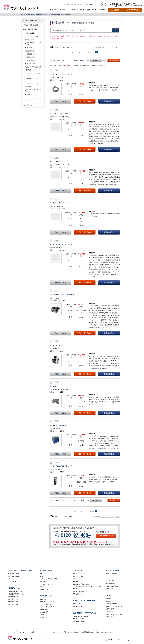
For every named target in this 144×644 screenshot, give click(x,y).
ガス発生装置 (31, 60)
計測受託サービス (13, 596)
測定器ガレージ (77, 606)
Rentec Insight (110, 583)
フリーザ (29, 48)
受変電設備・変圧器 (79, 621)
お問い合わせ (109, 611)
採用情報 (73, 4)
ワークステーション (46, 584)
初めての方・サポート (70, 10)
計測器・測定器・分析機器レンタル (20, 570)
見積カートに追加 (96, 61)
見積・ (85, 101)
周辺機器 (43, 581)
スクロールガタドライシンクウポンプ (62, 295)
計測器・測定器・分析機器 (81, 616)
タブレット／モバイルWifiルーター (51, 579)
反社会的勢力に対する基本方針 (70, 632)
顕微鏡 (29, 70)
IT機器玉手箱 (109, 589)
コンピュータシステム (79, 619)
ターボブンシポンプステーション (61, 203)
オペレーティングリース (47, 607)
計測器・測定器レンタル (15, 591)
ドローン (27, 101)
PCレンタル (44, 599)
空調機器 (29, 86)
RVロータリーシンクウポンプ (60, 113)
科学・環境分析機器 (55, 15)
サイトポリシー (33, 632)
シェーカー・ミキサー (34, 83)
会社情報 (66, 4)
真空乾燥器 (30, 51)
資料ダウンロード (46, 617)
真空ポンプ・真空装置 (34, 67)
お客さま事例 (44, 612)
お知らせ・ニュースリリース (114, 606)
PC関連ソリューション (47, 602)
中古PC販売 (44, 609)
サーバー (43, 587)
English (80, 4)
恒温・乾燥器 (31, 39)
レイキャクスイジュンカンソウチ (61, 466)
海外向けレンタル (79, 594)
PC (41, 574)
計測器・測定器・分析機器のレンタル (36, 15)
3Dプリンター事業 (78, 576)
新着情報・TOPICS (111, 604)
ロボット (75, 574)
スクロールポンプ (56, 161)
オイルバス (53, 386)
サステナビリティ (111, 617)
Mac (42, 576)
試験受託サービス (13, 602)
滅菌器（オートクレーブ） (34, 79)
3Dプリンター (29, 105)
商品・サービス (55, 10)
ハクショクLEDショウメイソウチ (61, 74)
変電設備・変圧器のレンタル (81, 584)
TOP (22, 15)
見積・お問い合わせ (114, 61)
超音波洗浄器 (31, 57)
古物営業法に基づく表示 (90, 632)
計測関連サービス (14, 588)
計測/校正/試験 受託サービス (16, 594)
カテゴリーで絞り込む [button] (30, 20)
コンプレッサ (31, 64)
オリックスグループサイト (17, 632)
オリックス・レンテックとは (114, 614)
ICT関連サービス (46, 596)
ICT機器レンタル (46, 570)
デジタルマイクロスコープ (35, 74)
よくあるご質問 (85, 10)
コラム (42, 615)
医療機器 (75, 581)
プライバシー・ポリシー (49, 632)
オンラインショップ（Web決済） (84, 600)
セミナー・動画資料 (99, 10)
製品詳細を (109, 101)
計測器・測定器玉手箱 (112, 586)
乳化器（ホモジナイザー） (34, 90)
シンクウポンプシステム (58, 345)
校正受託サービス (13, 599)
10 (93, 52)
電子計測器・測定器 (31, 25)
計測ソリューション (14, 604)
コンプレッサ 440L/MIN (58, 425)
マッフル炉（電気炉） (34, 36)
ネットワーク (44, 589)
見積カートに (60, 101)
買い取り (75, 589)
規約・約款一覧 (106, 632)
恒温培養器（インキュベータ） (35, 44)
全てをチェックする (59, 61)
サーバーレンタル (46, 604)
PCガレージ (76, 604)
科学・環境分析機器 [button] (30, 29)
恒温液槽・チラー (32, 54)
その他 (29, 95)
